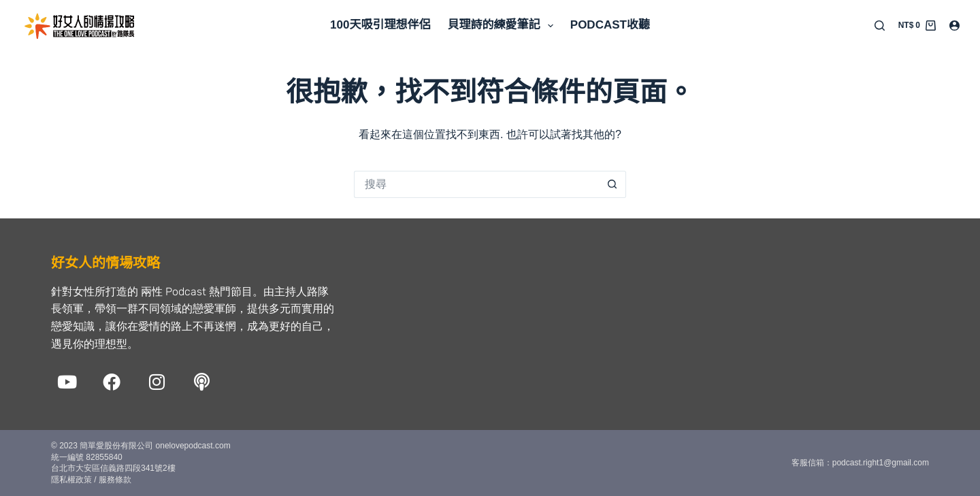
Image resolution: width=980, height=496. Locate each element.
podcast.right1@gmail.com (881, 463)
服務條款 (115, 480)
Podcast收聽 (610, 25)
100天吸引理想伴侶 (380, 25)
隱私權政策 (71, 480)
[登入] (954, 26)
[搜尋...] (476, 184)
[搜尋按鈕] (612, 184)
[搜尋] (880, 26)
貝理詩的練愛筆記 (503, 26)
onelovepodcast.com (192, 446)
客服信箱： (812, 463)
